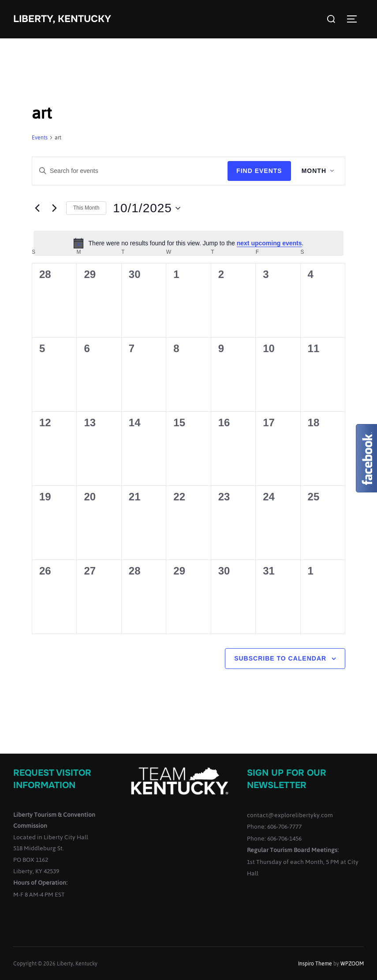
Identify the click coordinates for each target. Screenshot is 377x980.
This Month (86, 208)
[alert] (188, 243)
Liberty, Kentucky (62, 19)
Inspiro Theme (315, 964)
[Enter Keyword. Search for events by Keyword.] (130, 171)
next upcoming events (269, 243)
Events (40, 138)
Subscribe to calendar (280, 658)
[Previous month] (37, 208)
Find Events (259, 171)
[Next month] (54, 208)
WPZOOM (352, 964)
